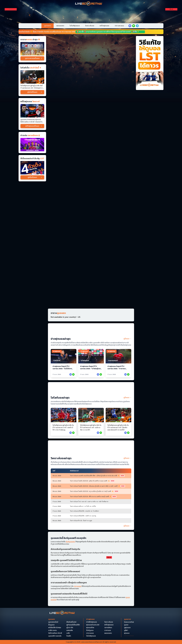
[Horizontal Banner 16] (91, 297)
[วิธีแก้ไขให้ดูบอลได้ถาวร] (150, 63)
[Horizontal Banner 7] (91, 153)
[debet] (91, 569)
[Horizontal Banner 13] (91, 243)
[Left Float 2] (11, 20)
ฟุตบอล (127, 633)
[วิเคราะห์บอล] (32, 168)
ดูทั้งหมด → (127, 339)
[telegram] (137, 26)
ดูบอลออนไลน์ (53, 622)
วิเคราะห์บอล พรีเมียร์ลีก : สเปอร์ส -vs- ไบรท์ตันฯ (84, 511)
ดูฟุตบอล (127, 628)
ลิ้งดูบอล (51, 625)
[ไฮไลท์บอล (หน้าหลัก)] (91, 390)
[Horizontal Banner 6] (91, 135)
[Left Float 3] (11, 27)
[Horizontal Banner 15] (91, 279)
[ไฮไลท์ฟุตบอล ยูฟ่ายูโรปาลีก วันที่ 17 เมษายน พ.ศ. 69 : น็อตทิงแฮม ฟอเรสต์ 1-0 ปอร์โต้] (118, 415)
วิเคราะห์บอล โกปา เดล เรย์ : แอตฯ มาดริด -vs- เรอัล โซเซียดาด (89, 502)
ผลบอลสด (60, 26)
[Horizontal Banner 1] (91, 45)
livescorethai (129, 622)
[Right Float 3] (171, 27)
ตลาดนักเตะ (108, 628)
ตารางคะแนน (119, 26)
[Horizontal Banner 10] (91, 189)
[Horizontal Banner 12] (91, 225)
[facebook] (130, 26)
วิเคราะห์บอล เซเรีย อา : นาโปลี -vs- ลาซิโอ (83, 506)
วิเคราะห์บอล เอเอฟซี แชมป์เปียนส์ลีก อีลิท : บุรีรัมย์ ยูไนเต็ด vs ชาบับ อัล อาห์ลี (97, 476)
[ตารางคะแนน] (32, 49)
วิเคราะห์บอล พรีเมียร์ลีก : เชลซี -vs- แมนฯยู (83, 516)
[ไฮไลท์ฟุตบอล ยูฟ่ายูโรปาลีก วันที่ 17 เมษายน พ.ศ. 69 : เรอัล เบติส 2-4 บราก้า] (91, 415)
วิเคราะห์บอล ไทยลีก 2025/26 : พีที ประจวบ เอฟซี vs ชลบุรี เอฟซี (93, 497)
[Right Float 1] (171, 14)
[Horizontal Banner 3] (91, 81)
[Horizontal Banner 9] (91, 171)
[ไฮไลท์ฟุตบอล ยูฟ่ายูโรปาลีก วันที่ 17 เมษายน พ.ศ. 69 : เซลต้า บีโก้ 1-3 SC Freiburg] (64, 415)
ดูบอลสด (48, 26)
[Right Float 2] (171, 20)
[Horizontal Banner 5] (91, 117)
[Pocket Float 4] (91, 591)
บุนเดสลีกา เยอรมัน (55, 636)
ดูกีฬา (126, 630)
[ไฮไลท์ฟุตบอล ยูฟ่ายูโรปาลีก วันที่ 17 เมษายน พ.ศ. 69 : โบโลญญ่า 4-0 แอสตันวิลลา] (32, 77)
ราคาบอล (108, 630)
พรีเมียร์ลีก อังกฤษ (55, 628)
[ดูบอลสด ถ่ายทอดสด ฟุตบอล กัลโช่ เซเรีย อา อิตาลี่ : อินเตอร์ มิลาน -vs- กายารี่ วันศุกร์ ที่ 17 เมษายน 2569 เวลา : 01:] (32, 111)
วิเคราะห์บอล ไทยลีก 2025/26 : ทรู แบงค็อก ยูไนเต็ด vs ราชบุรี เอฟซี (94, 491)
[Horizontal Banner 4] (91, 99)
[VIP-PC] (91, 14)
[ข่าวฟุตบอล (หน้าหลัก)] (91, 331)
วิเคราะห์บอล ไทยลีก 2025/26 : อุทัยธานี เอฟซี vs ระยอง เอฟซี (92, 481)
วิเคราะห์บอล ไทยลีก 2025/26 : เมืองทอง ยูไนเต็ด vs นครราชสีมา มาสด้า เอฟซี (98, 486)
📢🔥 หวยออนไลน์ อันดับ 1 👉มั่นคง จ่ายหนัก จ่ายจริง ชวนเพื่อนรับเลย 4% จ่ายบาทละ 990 (47, 32)
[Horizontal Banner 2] (91, 63)
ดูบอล (126, 625)
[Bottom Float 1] (91, 634)
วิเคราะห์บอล (90, 26)
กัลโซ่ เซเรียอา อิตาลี (55, 633)
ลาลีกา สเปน (52, 630)
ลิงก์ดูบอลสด (70, 542)
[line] (134, 26)
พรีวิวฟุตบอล (104, 26)
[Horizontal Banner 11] (91, 207)
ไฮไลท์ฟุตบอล (75, 26)
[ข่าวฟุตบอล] (32, 145)
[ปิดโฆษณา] (11, 9)
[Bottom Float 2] (91, 612)
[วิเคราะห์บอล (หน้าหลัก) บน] (91, 448)
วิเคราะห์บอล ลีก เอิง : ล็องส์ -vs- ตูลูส (81, 521)
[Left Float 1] (11, 14)
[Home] (89, 4)
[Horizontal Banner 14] (91, 261)
